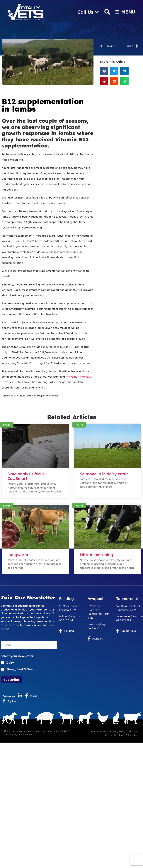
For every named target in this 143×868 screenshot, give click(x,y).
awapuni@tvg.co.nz (100, 624)
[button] (104, 71)
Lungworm (18, 555)
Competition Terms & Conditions (122, 735)
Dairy (10, 662)
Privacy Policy (118, 731)
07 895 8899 (124, 620)
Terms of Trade (98, 731)
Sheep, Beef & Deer (20, 669)
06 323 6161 (66, 620)
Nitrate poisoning (96, 555)
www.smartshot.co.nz (78, 377)
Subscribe (11, 680)
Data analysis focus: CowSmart (26, 476)
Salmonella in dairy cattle (104, 474)
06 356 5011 (95, 628)
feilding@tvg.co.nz (70, 616)
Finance (133, 731)
